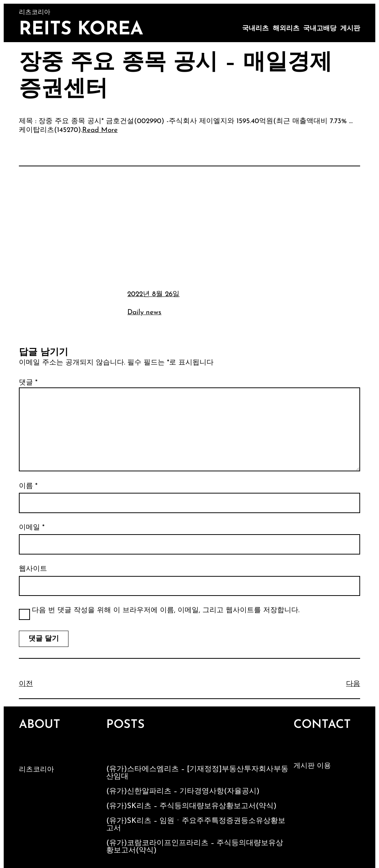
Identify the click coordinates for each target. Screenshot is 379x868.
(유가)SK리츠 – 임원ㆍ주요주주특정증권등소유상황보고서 (196, 825)
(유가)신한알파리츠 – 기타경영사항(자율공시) (183, 791)
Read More (100, 130)
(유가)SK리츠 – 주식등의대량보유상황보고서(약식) (191, 806)
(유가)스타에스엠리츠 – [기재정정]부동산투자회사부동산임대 (197, 773)
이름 (28, 486)
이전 (26, 684)
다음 (353, 684)
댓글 (28, 383)
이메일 (32, 528)
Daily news (144, 313)
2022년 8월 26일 (153, 294)
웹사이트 (33, 569)
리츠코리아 (36, 770)
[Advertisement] (189, 227)
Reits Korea (81, 30)
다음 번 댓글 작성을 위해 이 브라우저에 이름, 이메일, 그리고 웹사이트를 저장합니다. (166, 611)
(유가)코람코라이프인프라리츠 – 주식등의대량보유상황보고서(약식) (195, 847)
